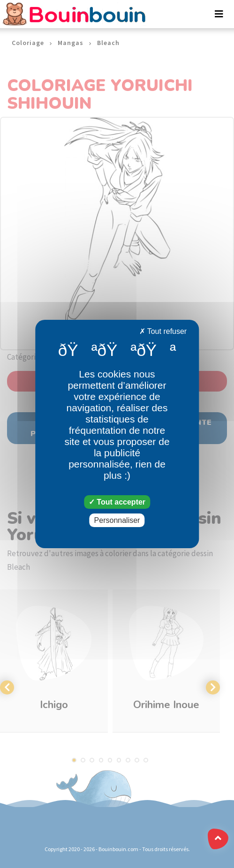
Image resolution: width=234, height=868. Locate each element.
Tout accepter (117, 502)
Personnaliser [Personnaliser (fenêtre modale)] (117, 520)
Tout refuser (163, 331)
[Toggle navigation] (219, 14)
